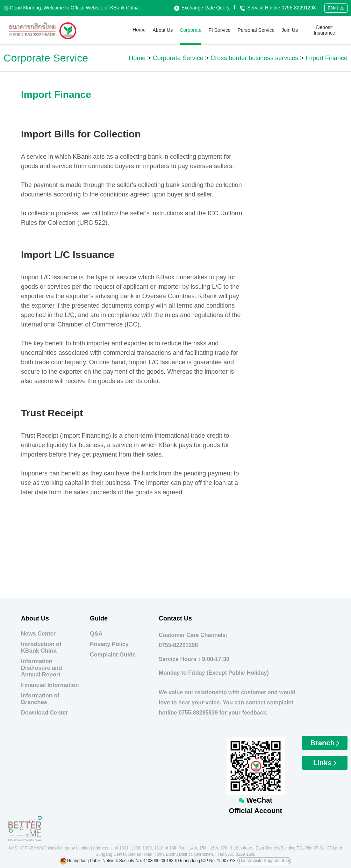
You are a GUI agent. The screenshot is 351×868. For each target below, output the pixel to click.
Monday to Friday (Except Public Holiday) (214, 673)
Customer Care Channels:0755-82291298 (193, 640)
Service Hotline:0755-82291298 (278, 8)
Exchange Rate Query (202, 8)
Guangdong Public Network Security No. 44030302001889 (121, 861)
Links (325, 763)
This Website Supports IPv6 (264, 861)
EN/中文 (336, 8)
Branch (325, 743)
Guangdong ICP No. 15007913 (207, 861)
